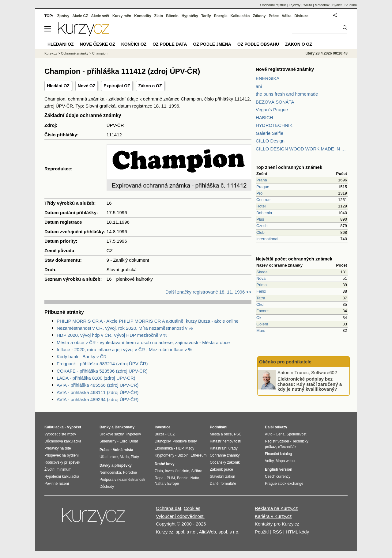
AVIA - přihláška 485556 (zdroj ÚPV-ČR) (98, 385)
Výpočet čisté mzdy (60, 434)
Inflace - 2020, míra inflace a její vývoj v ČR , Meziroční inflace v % (124, 349)
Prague (263, 187)
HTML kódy (297, 532)
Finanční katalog (278, 454)
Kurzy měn (122, 16)
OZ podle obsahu (258, 44)
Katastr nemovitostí (226, 441)
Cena (280, 434)
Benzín (183, 478)
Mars (261, 330)
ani (259, 86)
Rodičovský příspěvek (62, 462)
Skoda (262, 272)
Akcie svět (100, 16)
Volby (269, 461)
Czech (262, 226)
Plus (260, 219)
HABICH (264, 118)
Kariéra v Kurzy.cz (273, 516)
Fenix (261, 291)
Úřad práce (109, 457)
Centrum (264, 200)
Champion (100, 53)
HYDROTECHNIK (274, 125)
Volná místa (123, 450)
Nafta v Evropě (167, 484)
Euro (123, 441)
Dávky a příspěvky (116, 465)
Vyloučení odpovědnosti (180, 516)
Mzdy (190, 448)
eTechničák (287, 447)
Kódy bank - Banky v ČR (82, 357)
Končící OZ (134, 44)
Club (260, 232)
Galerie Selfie (269, 133)
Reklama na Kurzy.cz (276, 508)
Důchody (107, 487)
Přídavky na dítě (58, 448)
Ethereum (198, 455)
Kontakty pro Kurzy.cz (277, 524)
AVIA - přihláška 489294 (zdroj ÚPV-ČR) (98, 399)
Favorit (262, 311)
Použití (262, 532)
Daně (214, 484)
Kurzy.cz (51, 53)
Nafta (195, 478)
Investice (162, 427)
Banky (105, 427)
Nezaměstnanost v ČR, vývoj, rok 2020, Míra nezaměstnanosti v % (125, 328)
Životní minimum (58, 469)
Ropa (159, 478)
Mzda (124, 457)
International (267, 239)
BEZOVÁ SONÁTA (275, 102)
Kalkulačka (240, 16)
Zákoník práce (221, 469)
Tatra (261, 298)
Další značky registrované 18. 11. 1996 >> (208, 292)
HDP (180, 448)
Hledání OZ (58, 86)
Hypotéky (190, 16)
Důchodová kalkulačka (63, 441)
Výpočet (74, 427)
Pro (259, 193)
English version (279, 469)
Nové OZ (87, 86)
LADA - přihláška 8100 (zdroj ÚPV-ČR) (96, 378)
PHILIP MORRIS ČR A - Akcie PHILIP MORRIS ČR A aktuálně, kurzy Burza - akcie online (148, 321)
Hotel (261, 206)
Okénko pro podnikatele (285, 362)
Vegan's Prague (272, 110)
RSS (277, 532)
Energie (221, 16)
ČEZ (171, 434)
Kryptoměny (164, 455)
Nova (261, 278)
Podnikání (219, 427)
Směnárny (108, 441)
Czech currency (278, 476)
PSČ (238, 434)
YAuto (308, 5)
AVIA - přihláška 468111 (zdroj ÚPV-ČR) (98, 392)
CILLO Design (270, 141)
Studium (351, 5)
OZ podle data (170, 44)
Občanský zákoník (225, 462)
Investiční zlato (177, 471)
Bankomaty (124, 427)
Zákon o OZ (150, 86)
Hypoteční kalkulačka (62, 476)
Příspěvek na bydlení (62, 455)
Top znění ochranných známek (289, 167)
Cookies (192, 508)
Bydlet (337, 5)
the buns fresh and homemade (287, 94)
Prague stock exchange (284, 484)
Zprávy (63, 16)
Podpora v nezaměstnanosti (122, 480)
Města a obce (221, 434)
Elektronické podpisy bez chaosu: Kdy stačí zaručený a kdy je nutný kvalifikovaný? (310, 384)
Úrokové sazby (111, 434)
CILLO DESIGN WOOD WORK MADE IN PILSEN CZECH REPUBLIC (302, 149)
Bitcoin (172, 16)
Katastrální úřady (224, 448)
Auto (269, 434)
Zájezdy (294, 5)
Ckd (260, 304)
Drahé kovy (165, 464)
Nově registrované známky (285, 69)
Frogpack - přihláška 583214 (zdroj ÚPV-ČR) (102, 364)
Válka (286, 16)
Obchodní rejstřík (273, 5)
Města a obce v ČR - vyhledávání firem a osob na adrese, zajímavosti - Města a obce (143, 342)
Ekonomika (164, 448)
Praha (262, 180)
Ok (259, 318)
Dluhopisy (163, 441)
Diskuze (302, 16)
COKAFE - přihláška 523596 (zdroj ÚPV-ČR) (102, 371)
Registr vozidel (277, 441)
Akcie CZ (80, 16)
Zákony (259, 16)
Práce (274, 16)
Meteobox (322, 5)
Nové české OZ (98, 44)
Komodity (143, 16)
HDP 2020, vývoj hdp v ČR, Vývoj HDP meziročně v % (112, 335)
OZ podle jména (212, 44)
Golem (262, 324)
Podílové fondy (185, 441)
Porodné (130, 473)
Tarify (206, 16)
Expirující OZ (117, 86)
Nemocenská (110, 473)
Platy (135, 457)
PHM (171, 478)
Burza (159, 434)
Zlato (159, 16)
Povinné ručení (57, 484)
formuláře (228, 484)
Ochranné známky (75, 53)
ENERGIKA (268, 78)
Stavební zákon (222, 476)
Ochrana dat (169, 508)
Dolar (134, 441)
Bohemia (264, 213)
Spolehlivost (297, 434)
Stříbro (197, 471)
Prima (262, 285)
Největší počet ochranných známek (294, 259)
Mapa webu (285, 461)
